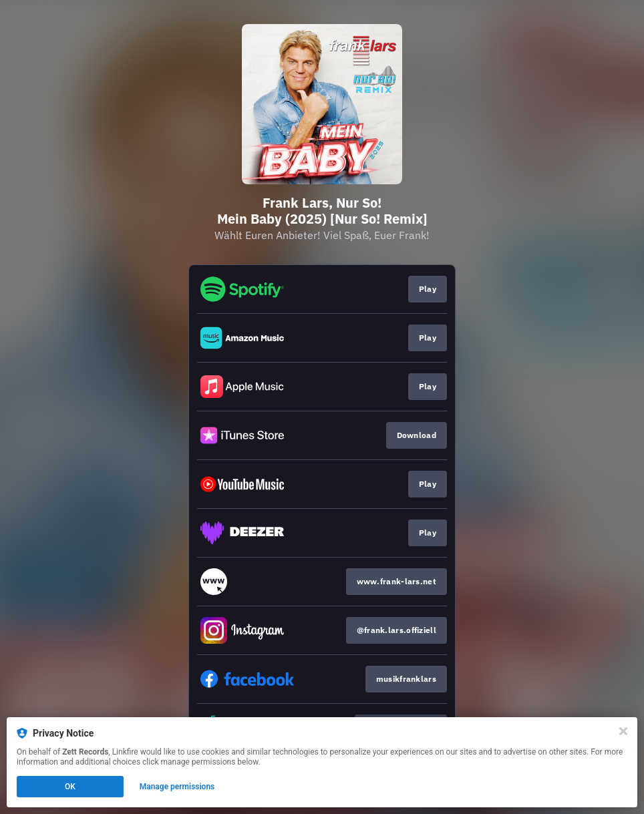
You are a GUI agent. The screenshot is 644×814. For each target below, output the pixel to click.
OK (70, 787)
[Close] (623, 731)
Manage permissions (177, 787)
